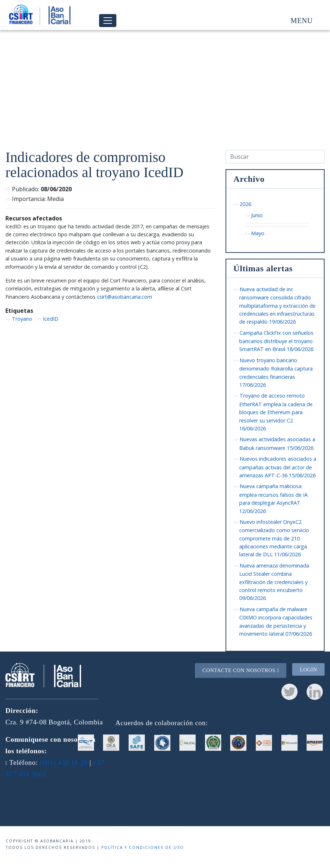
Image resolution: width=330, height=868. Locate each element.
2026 (245, 204)
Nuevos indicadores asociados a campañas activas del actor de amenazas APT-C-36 (278, 467)
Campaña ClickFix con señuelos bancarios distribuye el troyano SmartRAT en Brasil (277, 341)
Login (308, 669)
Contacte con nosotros (241, 670)
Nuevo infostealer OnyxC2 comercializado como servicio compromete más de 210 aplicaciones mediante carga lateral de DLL (274, 538)
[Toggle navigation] (108, 21)
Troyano (22, 319)
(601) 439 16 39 (64, 762)
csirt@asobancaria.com (124, 297)
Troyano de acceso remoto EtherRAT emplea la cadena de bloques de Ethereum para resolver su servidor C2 (276, 412)
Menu (302, 21)
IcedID (51, 319)
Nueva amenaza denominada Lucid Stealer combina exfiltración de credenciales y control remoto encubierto (274, 582)
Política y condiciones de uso (143, 847)
